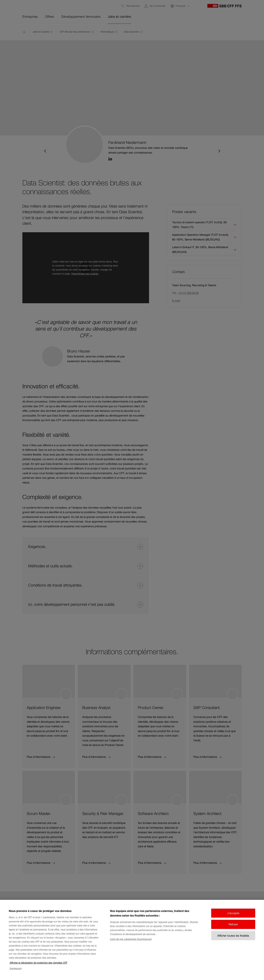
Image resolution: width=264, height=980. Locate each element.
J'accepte (233, 919)
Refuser (233, 930)
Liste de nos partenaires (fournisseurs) (131, 945)
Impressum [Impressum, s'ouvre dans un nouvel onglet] (16, 974)
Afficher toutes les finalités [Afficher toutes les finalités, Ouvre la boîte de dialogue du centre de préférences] (233, 941)
